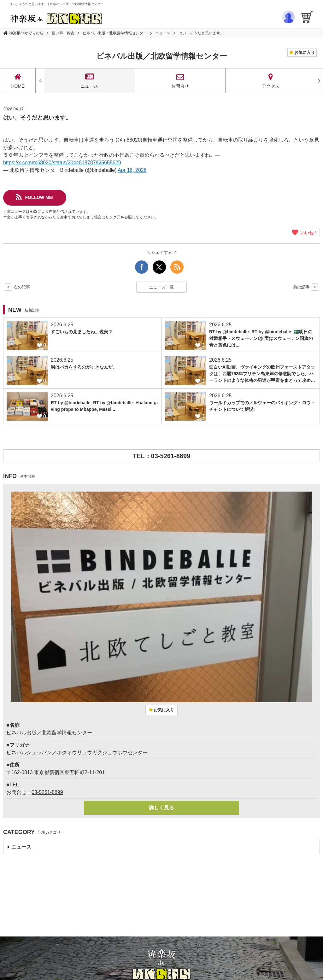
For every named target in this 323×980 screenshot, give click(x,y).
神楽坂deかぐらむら (26, 33)
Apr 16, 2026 (132, 170)
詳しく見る (161, 808)
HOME (18, 81)
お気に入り (304, 52)
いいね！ (305, 233)
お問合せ (180, 81)
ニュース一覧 (161, 287)
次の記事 (17, 287)
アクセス (271, 81)
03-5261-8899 (47, 792)
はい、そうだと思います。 (201, 33)
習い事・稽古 (63, 33)
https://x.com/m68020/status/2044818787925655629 (62, 163)
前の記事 (306, 287)
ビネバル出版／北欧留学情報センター (115, 33)
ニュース (163, 33)
